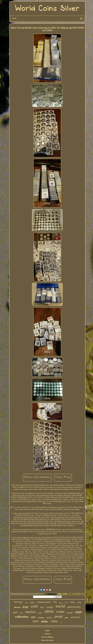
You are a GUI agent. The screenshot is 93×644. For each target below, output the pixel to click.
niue (33, 617)
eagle (78, 612)
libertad (17, 607)
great (26, 603)
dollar (45, 621)
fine (61, 622)
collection (22, 617)
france (32, 602)
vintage (50, 607)
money (41, 618)
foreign (18, 602)
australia (70, 613)
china (54, 621)
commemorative (44, 602)
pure (67, 618)
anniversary (74, 607)
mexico (31, 612)
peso (67, 602)
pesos (21, 613)
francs (61, 603)
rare (36, 621)
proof (58, 616)
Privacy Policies (47, 637)
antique (49, 617)
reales (40, 613)
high (42, 607)
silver (49, 611)
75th (55, 602)
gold (15, 612)
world (60, 606)
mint (73, 602)
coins (60, 611)
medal (79, 602)
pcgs (26, 607)
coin (34, 606)
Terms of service (47, 640)
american (75, 617)
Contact (47, 634)
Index (47, 630)
